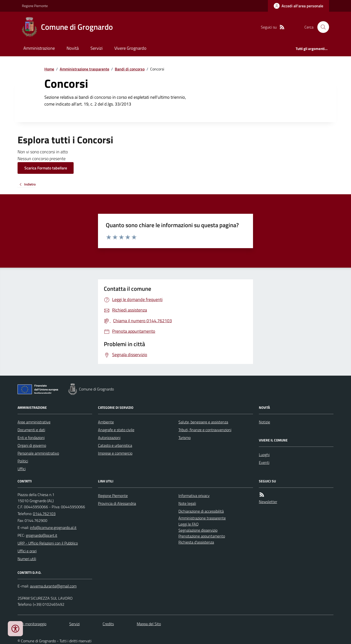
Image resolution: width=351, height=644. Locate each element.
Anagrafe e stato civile (116, 430)
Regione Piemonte (35, 6)
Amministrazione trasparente (84, 69)
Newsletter (268, 502)
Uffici (22, 469)
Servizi (97, 48)
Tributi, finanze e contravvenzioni (205, 430)
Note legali (187, 503)
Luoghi (264, 455)
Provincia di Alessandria (117, 503)
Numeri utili (27, 559)
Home (49, 69)
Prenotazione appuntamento (202, 536)
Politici (23, 461)
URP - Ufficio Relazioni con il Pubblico (48, 543)
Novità (73, 48)
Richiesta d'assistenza (196, 542)
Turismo (185, 438)
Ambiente (106, 422)
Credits (108, 624)
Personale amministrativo (38, 453)
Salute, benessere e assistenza (203, 422)
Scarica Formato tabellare (46, 168)
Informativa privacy (194, 496)
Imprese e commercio (115, 453)
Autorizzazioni (109, 438)
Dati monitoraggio (32, 624)
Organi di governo (32, 445)
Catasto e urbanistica (115, 445)
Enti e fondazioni (31, 438)
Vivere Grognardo (130, 48)
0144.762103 (44, 514)
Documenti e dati (31, 430)
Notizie (264, 422)
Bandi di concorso (130, 69)
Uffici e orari (27, 551)
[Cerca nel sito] (321, 27)
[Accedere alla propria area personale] (298, 6)
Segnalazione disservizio (198, 530)
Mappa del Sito (149, 624)
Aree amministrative (34, 422)
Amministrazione (39, 48)
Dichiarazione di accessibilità (201, 511)
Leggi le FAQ (189, 524)
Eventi (264, 462)
